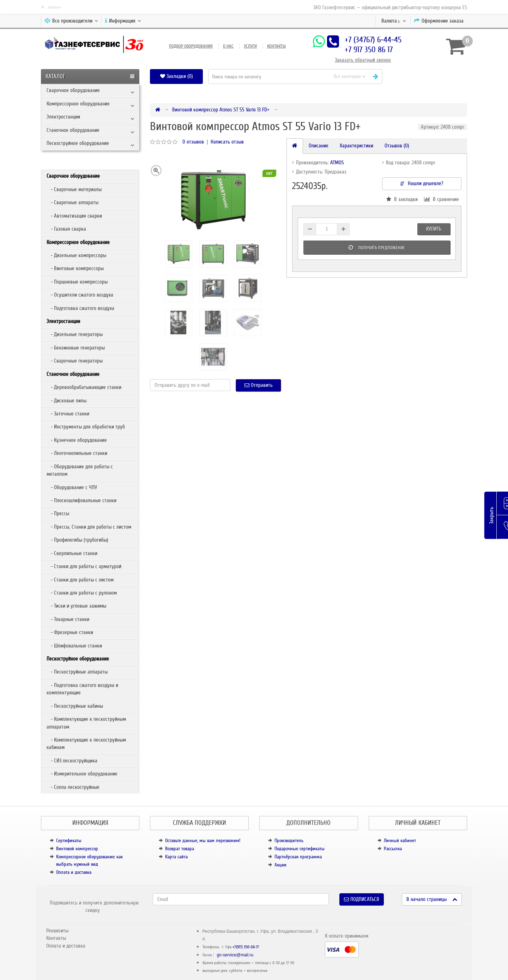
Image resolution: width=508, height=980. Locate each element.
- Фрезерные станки (70, 632)
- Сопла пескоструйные (73, 787)
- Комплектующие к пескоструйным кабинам (86, 744)
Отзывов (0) (397, 146)
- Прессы (58, 513)
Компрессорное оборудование (78, 104)
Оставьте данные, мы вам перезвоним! (203, 841)
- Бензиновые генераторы (76, 348)
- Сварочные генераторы (75, 361)
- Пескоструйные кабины (75, 706)
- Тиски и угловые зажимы (76, 606)
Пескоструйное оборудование (78, 143)
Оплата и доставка (74, 872)
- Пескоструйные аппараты (77, 672)
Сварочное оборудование (73, 90)
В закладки (402, 199)
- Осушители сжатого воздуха (80, 295)
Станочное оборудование (73, 130)
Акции (280, 865)
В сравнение (442, 199)
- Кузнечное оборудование (77, 440)
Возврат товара (180, 849)
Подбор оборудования (191, 46)
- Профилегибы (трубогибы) (77, 540)
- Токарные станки (68, 619)
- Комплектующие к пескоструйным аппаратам (86, 723)
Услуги (250, 46)
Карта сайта (176, 857)
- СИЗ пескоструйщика (72, 761)
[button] (427, 76)
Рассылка (393, 849)
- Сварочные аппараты (72, 202)
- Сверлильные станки (72, 553)
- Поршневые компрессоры (77, 282)
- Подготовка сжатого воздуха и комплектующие (82, 689)
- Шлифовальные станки (74, 646)
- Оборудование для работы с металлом (80, 470)
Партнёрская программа (298, 857)
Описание (319, 146)
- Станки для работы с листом (80, 580)
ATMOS (337, 163)
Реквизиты (57, 931)
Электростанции (63, 117)
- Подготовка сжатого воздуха (80, 308)
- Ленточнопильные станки (77, 453)
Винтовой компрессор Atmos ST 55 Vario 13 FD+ (221, 110)
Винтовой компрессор (77, 849)
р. (394, 21)
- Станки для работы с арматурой (84, 566)
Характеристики (356, 146)
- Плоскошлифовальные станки (81, 500)
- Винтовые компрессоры (75, 268)
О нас (228, 46)
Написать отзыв (227, 142)
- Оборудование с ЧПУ (72, 487)
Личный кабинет (400, 841)
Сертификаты (69, 841)
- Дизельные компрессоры (76, 255)
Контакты (276, 46)
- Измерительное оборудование (82, 774)
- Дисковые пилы (66, 401)
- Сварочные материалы (74, 189)
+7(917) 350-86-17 (246, 947)
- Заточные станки (68, 414)
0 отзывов (193, 142)
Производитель (289, 841)
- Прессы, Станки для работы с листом (89, 527)
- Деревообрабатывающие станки (84, 387)
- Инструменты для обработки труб (86, 427)
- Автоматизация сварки (74, 216)
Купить (434, 229)
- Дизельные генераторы (75, 334)
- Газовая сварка (66, 229)
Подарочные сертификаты (300, 849)
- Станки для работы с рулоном (82, 593)
